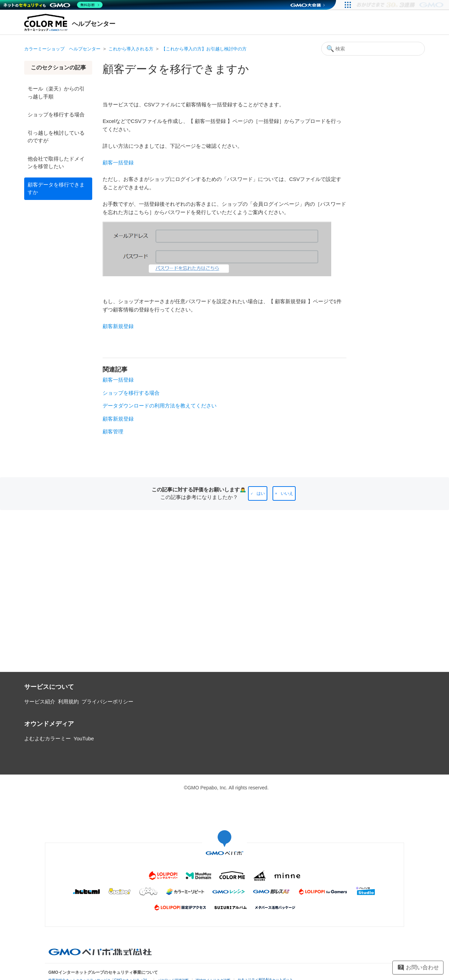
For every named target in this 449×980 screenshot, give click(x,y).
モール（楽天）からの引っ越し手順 (56, 93)
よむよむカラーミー (47, 738)
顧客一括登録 (118, 380)
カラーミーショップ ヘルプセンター (62, 49)
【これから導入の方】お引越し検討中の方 (204, 49)
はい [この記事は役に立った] (261, 493)
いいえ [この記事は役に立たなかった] (287, 493)
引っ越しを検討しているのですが (56, 137)
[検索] (373, 49)
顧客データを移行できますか (56, 189)
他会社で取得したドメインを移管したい (56, 163)
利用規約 (68, 702)
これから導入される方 (131, 49)
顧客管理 (113, 431)
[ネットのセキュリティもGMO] (53, 5)
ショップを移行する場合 (56, 114)
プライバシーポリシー (107, 702)
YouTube (84, 738)
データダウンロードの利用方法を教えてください (160, 406)
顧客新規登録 (118, 419)
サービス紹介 (40, 702)
